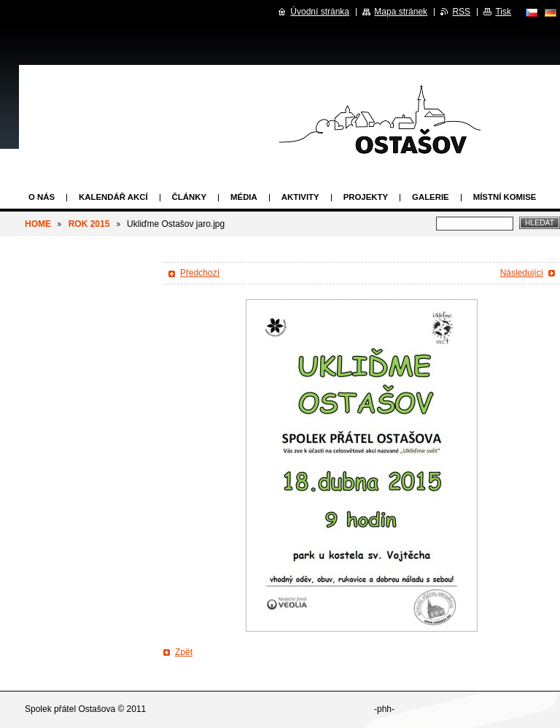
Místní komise (505, 197)
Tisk (503, 12)
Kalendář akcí (113, 197)
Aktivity (300, 197)
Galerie (431, 197)
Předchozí (200, 273)
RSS (461, 12)
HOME (38, 224)
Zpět (184, 652)
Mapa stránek (401, 12)
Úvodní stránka (320, 12)
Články (189, 197)
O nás (42, 197)
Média (244, 197)
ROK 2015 (89, 224)
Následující (522, 273)
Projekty (366, 197)
